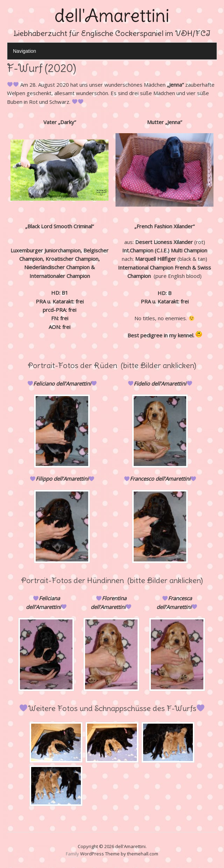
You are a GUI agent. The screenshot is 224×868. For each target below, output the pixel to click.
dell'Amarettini (112, 16)
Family (72, 854)
